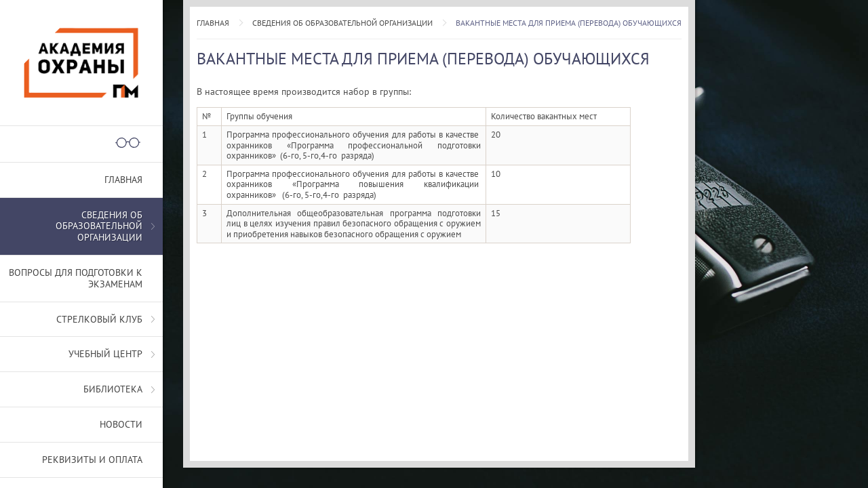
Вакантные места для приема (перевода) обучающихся (569, 23)
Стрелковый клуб (99, 319)
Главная (213, 23)
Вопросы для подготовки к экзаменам (76, 278)
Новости (121, 424)
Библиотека (113, 389)
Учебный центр (105, 354)
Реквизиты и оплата (92, 460)
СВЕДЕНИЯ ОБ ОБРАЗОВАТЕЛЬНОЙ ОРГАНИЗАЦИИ (342, 23)
